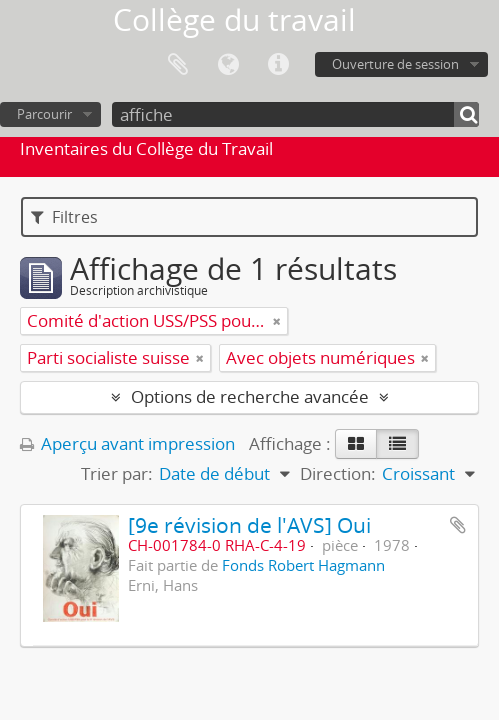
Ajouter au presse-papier (458, 525)
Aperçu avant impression (127, 443)
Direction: (338, 473)
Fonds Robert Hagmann (303, 565)
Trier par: (117, 473)
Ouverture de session (395, 64)
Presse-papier (178, 65)
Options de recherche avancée (250, 396)
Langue (228, 65)
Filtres (64, 217)
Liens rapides (278, 65)
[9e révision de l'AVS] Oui (249, 524)
